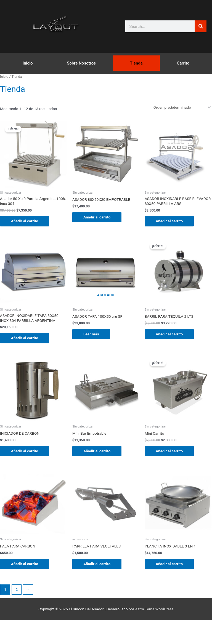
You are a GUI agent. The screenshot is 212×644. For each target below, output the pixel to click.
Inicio (28, 63)
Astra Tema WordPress (154, 609)
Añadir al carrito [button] (25, 221)
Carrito (183, 63)
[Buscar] (201, 26)
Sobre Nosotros (81, 63)
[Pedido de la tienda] (181, 107)
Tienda (136, 63)
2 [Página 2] (17, 589)
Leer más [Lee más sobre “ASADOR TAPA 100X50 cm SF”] (91, 334)
